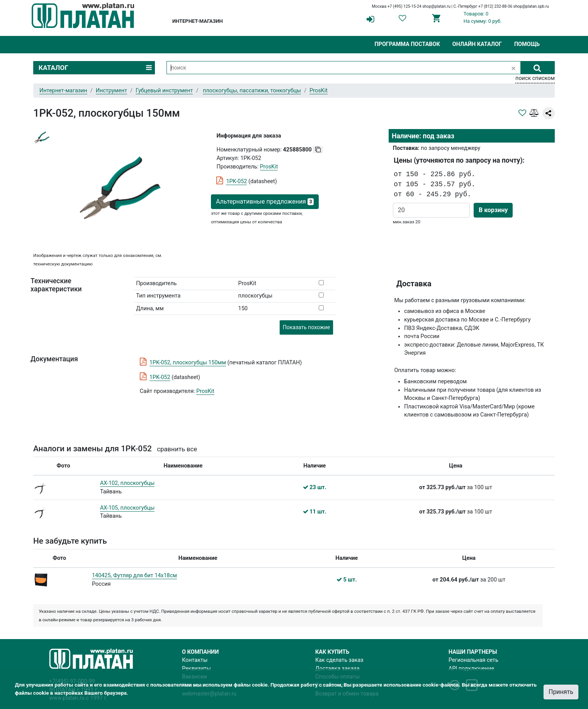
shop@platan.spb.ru (531, 6)
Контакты (195, 660)
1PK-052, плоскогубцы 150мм (188, 363)
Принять (561, 692)
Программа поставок (407, 44)
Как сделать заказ (339, 660)
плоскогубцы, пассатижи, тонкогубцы (252, 91)
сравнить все (177, 449)
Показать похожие (306, 327)
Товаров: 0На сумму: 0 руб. (483, 17)
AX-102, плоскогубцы (127, 483)
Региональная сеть (473, 660)
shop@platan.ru (436, 6)
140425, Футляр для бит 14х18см (134, 576)
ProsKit (205, 391)
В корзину (493, 210)
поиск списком (535, 78)
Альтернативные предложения (265, 201)
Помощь (527, 44)
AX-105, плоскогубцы (127, 508)
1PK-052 (236, 181)
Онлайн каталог (477, 44)
